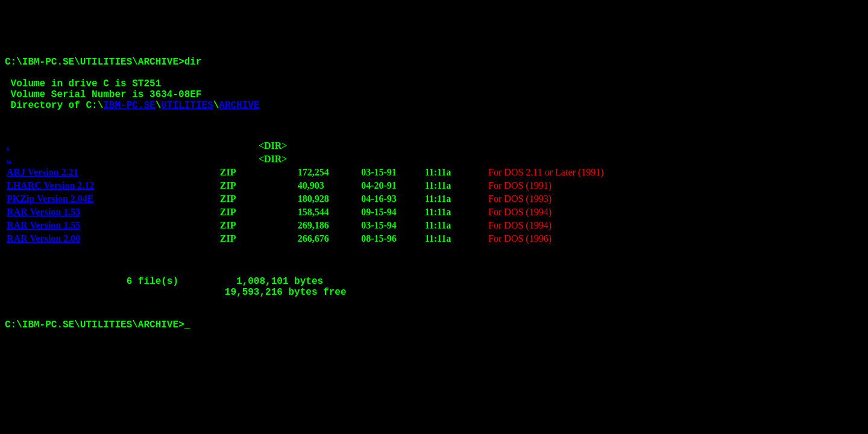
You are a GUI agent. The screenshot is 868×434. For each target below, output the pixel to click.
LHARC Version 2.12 (50, 204)
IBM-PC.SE (129, 119)
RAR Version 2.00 (43, 257)
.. (9, 178)
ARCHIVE (239, 119)
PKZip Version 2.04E (50, 217)
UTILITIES (187, 119)
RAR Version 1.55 (43, 244)
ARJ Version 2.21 (42, 191)
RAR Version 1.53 (43, 231)
